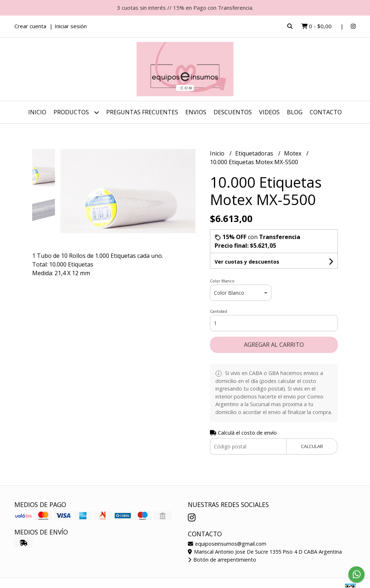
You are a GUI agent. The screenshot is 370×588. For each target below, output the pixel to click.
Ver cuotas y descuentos (247, 262)
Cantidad (218, 311)
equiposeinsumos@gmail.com (227, 544)
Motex (293, 153)
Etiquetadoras (255, 153)
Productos (76, 112)
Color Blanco (222, 281)
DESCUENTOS (233, 112)
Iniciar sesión (71, 26)
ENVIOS (196, 112)
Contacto (326, 112)
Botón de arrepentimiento (222, 560)
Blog (295, 112)
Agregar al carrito (274, 345)
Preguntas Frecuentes (142, 112)
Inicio (37, 112)
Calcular (312, 446)
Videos (269, 112)
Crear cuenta (30, 26)
